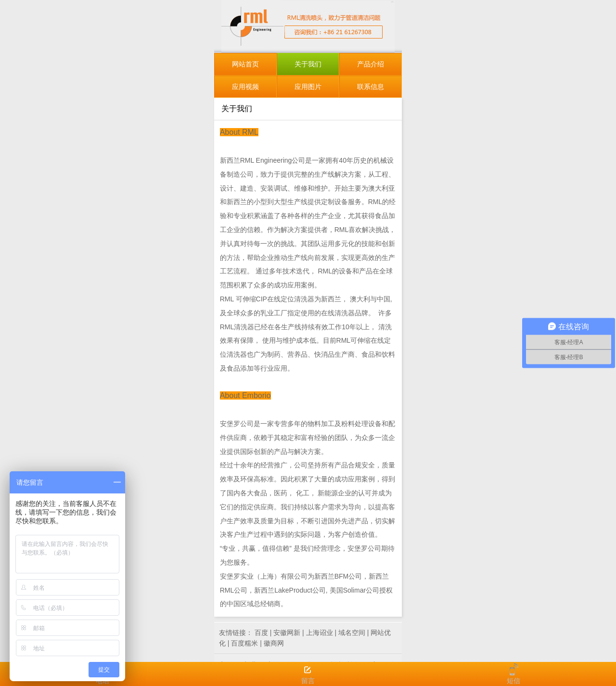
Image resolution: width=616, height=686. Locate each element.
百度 (261, 633)
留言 (308, 674)
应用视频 (245, 87)
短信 (513, 674)
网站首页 (245, 64)
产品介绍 (371, 64)
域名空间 (352, 633)
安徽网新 (287, 633)
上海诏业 (320, 633)
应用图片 (308, 87)
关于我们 (308, 64)
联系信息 (371, 87)
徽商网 (274, 643)
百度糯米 (244, 643)
